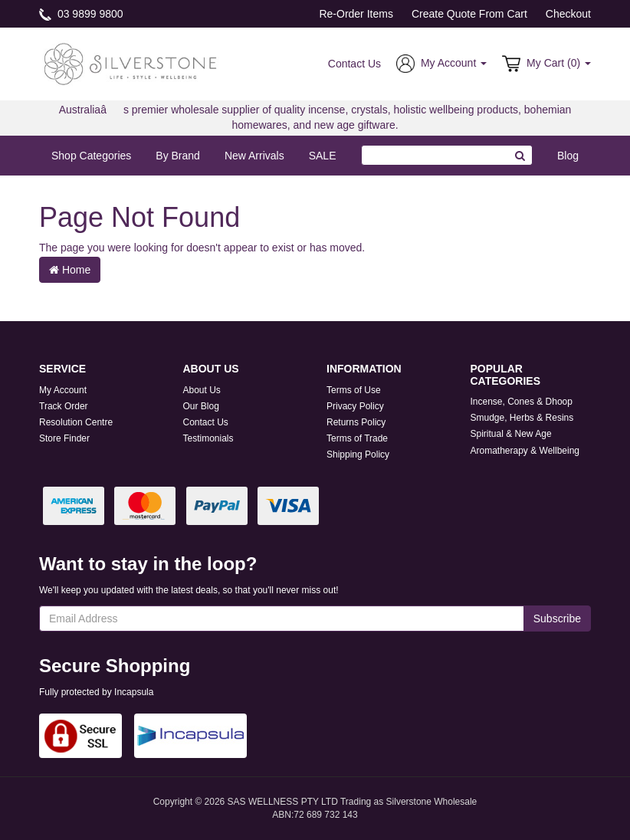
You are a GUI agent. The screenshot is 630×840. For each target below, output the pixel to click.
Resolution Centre (76, 422)
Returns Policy (356, 422)
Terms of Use (354, 390)
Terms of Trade (357, 438)
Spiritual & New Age (511, 434)
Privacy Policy (355, 406)
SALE (323, 156)
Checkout (568, 14)
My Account (63, 390)
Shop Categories (91, 156)
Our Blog (201, 406)
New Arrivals (254, 156)
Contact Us (354, 64)
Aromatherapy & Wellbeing (525, 451)
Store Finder (64, 438)
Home (70, 270)
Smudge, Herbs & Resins (522, 418)
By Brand (178, 156)
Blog (568, 156)
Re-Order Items (356, 14)
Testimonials (208, 438)
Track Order (64, 406)
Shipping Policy (358, 454)
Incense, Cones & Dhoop (522, 402)
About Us (202, 390)
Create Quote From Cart (469, 14)
